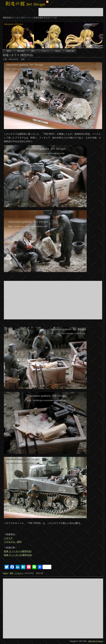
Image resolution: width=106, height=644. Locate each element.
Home (5, 573)
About (58, 51)
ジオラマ (8, 538)
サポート (45, 51)
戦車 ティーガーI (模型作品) (18, 551)
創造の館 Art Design (96, 641)
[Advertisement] (71, 12)
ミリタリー (19, 573)
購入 (33, 51)
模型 (12, 573)
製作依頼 (21, 51)
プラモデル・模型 (13, 542)
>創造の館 (70, 51)
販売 (9, 51)
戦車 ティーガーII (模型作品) (18, 555)
